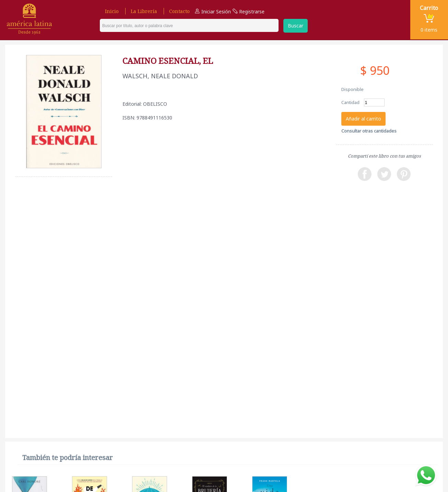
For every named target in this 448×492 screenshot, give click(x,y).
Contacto (179, 11)
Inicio (112, 11)
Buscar (296, 26)
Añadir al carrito (363, 119)
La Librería (144, 11)
